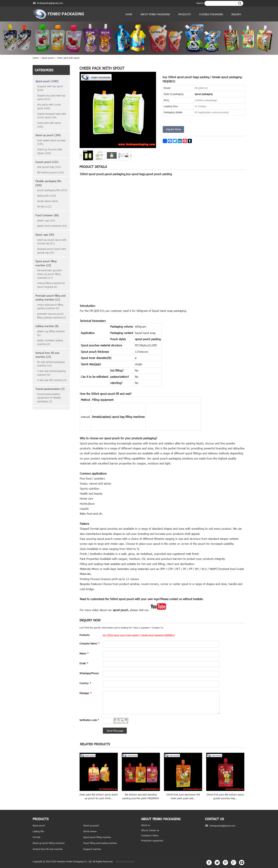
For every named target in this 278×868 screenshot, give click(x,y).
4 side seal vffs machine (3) (52, 380)
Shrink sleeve (90, 831)
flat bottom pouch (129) (50, 172)
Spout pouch (48, 58)
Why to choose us (150, 830)
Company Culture (150, 835)
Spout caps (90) (45, 235)
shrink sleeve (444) (48, 201)
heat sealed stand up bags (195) (51, 142)
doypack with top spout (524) (50, 88)
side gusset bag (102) (49, 167)
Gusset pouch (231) (47, 162)
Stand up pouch (91, 825)
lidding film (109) (47, 196)
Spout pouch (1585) (47, 81)
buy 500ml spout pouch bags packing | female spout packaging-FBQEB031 (139, 635)
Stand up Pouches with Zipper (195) (50, 151)
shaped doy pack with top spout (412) (51, 97)
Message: (86, 693)
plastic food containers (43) (52, 226)
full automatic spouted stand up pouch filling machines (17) (49, 274)
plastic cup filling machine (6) (51, 333)
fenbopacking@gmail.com (50, 3)
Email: (84, 663)
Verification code (89, 720)
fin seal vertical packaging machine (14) (51, 364)
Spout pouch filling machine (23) (46, 263)
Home (129, 14)
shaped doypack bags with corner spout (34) (52, 116)
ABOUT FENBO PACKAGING (155, 14)
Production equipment (152, 841)
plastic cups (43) (46, 220)
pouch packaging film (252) (52, 190)
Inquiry (236, 14)
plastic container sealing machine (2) (50, 342)
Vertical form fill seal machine (48, 849)
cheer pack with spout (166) (49, 125)
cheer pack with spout (68, 58)
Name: (84, 653)
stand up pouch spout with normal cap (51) (52, 242)
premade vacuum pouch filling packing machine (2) (51, 316)
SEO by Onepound (125, 861)
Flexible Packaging (211, 14)
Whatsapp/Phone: (89, 673)
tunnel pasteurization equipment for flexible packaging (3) (49, 398)
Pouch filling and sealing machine (100, 843)
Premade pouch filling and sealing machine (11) (50, 298)
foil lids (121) (44, 206)
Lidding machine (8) (47, 326)
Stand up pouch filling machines (49, 843)
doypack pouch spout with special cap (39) (52, 251)
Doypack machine (92, 849)
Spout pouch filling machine (97, 837)
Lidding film (38, 831)
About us (146, 825)
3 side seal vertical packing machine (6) (52, 373)
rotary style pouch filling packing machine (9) (50, 307)
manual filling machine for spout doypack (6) (51, 285)
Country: (85, 683)
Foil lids (36, 837)
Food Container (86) (47, 215)
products (185, 14)
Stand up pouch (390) (48, 135)
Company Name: (90, 643)
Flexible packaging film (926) (48, 183)
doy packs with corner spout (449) (49, 106)
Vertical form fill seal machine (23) (47, 355)
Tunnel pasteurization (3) (50, 389)
